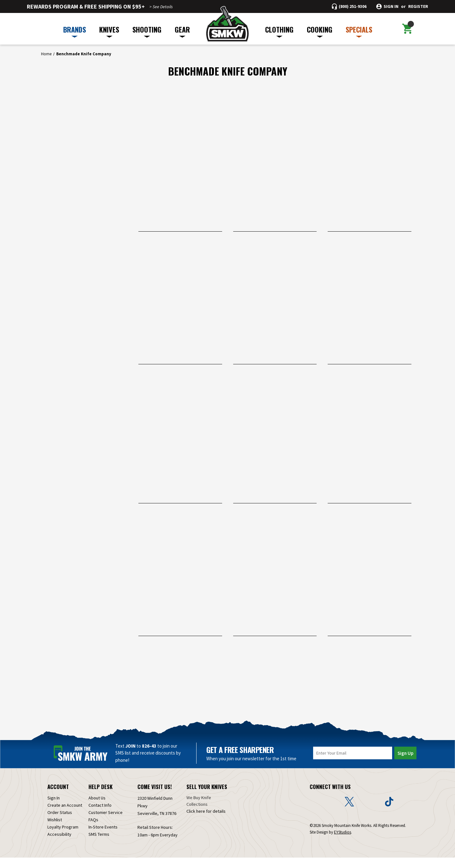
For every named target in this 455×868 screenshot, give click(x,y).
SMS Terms (99, 845)
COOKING (320, 31)
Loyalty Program (63, 837)
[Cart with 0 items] (407, 29)
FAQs (93, 830)
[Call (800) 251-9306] (349, 6)
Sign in (391, 6)
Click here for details (206, 822)
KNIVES (109, 31)
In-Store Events (103, 837)
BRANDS (75, 31)
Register (418, 6)
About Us (97, 808)
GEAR (182, 31)
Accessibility (59, 845)
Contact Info (100, 816)
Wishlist (55, 830)
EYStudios (343, 843)
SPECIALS (359, 31)
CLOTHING (279, 31)
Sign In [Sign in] (54, 808)
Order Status (60, 823)
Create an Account (65, 816)
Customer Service (106, 823)
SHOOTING (147, 31)
